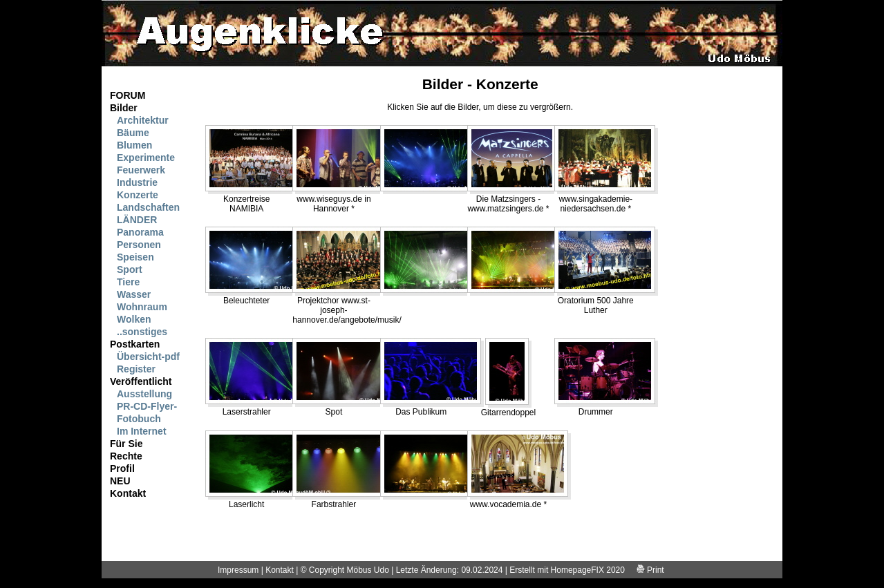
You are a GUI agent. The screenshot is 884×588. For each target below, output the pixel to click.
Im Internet (142, 431)
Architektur (143, 120)
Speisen (135, 257)
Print (650, 570)
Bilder (124, 108)
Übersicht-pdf (148, 357)
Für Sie (126, 444)
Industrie (137, 182)
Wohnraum (142, 307)
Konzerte (138, 195)
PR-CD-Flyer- (147, 406)
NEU (120, 481)
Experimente (146, 158)
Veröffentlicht (141, 381)
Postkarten (135, 344)
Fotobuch (139, 419)
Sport (130, 269)
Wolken (134, 319)
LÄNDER (137, 220)
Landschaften (148, 207)
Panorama (140, 232)
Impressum (238, 570)
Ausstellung (144, 394)
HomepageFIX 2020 (588, 570)
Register (136, 369)
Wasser (134, 294)
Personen (139, 245)
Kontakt (128, 493)
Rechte (126, 456)
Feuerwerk (141, 170)
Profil (122, 468)
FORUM (128, 95)
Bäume (133, 133)
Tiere (128, 282)
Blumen (134, 145)
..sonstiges (142, 332)
